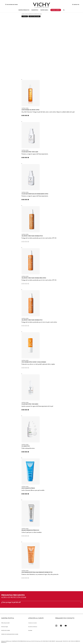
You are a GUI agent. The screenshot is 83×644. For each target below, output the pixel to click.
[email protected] (59, 641)
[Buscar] (64, 10)
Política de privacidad (5, 623)
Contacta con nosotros (33, 623)
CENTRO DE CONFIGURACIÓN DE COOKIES (10, 634)
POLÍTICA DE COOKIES (6, 630)
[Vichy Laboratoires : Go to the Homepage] (42, 5)
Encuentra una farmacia (33, 627)
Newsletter (30, 630)
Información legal (5, 627)
